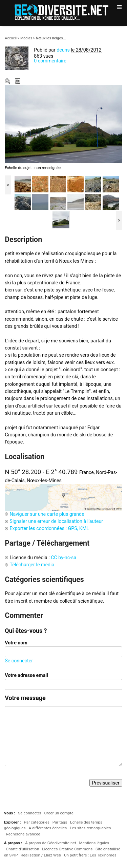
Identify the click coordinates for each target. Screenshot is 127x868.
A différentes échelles (48, 828)
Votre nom (16, 643)
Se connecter (19, 661)
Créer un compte (59, 813)
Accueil (11, 38)
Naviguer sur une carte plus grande (47, 514)
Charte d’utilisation (23, 849)
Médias (26, 38)
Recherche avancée (23, 834)
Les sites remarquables (90, 828)
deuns (63, 50)
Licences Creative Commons (67, 849)
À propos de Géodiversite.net (51, 843)
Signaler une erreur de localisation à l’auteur (56, 521)
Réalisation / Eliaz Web (41, 855)
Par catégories (37, 822)
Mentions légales (94, 843)
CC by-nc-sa (63, 558)
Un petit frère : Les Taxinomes (90, 855)
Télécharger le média (18, 82)
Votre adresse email (26, 675)
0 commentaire (50, 61)
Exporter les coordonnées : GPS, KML (49, 528)
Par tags (60, 822)
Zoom (8, 82)
